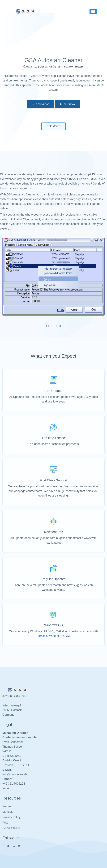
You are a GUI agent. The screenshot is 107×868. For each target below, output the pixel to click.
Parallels (42, 636)
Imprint (7, 788)
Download (41, 104)
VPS (51, 631)
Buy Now (67, 104)
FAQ (5, 823)
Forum (7, 806)
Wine (52, 636)
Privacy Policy (11, 817)
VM (68, 636)
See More (53, 126)
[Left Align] (93, 12)
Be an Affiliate (11, 828)
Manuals (8, 812)
